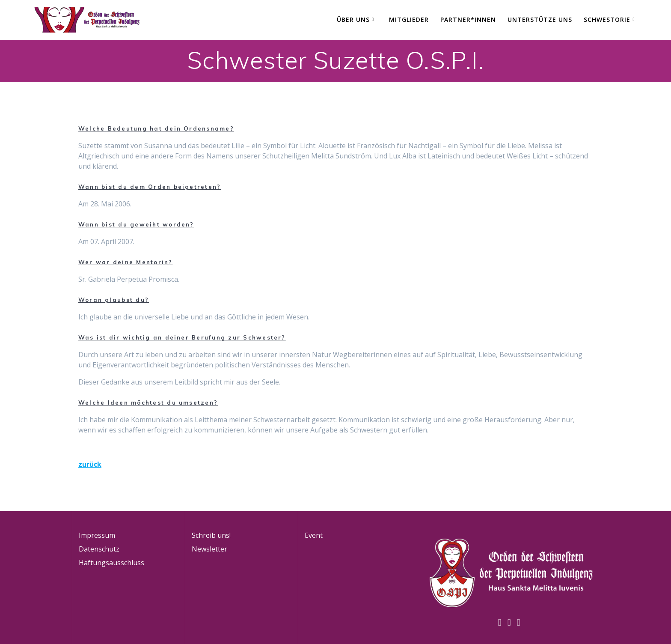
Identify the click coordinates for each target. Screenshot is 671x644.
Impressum (97, 535)
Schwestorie (607, 19)
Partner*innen (468, 19)
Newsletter (209, 549)
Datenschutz (99, 549)
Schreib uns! (211, 535)
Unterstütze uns (540, 19)
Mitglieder (409, 19)
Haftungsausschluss (111, 563)
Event (314, 535)
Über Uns (353, 19)
